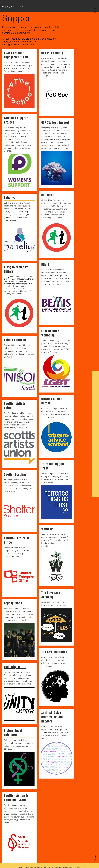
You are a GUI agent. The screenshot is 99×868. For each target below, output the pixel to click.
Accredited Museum (17, 279)
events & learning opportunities (18, 292)
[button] (95, 9)
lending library (12, 286)
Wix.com (78, 867)
